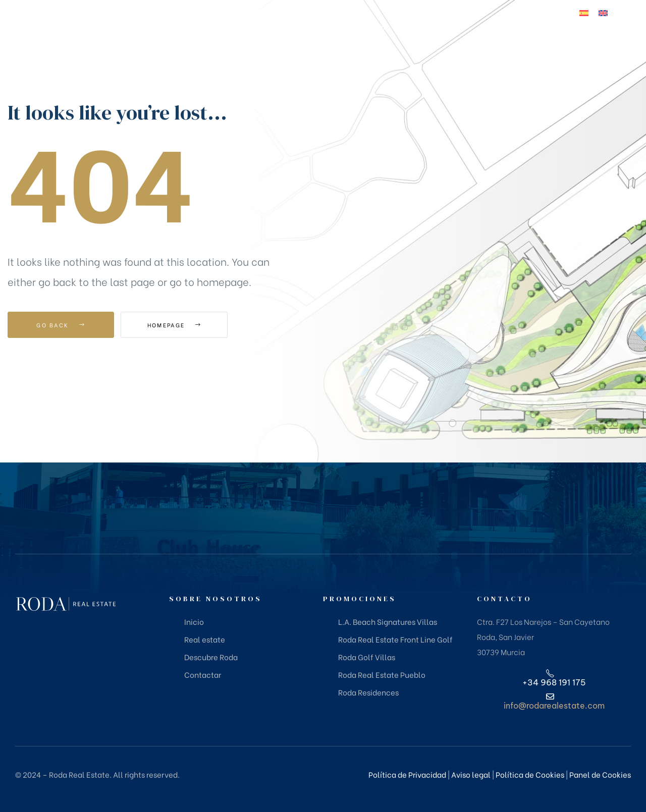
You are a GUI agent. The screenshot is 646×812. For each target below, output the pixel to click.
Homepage (176, 325)
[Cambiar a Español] (584, 12)
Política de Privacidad (407, 774)
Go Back (61, 325)
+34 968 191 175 (582, 47)
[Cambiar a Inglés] (603, 12)
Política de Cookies (530, 774)
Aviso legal (471, 774)
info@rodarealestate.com (554, 706)
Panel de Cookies (600, 774)
